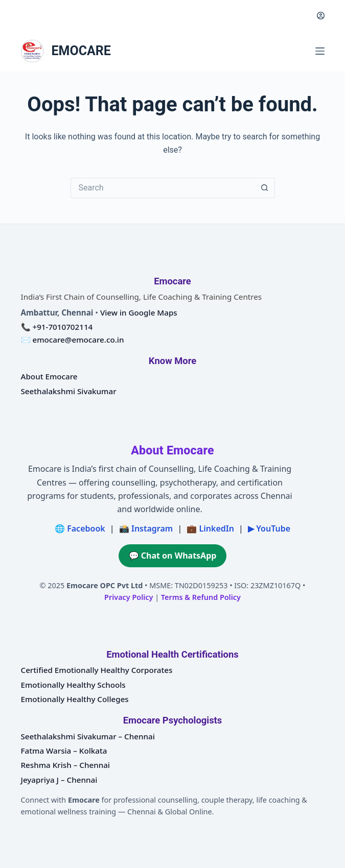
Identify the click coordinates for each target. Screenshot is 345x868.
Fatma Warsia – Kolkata (64, 751)
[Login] (321, 16)
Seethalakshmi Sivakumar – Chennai (88, 736)
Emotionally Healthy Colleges (75, 699)
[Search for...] (163, 188)
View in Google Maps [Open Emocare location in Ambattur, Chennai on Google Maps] (139, 312)
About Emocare (49, 376)
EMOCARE (81, 51)
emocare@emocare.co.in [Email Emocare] (78, 340)
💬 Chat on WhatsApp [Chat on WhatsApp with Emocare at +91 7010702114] (173, 556)
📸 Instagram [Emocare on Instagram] (146, 528)
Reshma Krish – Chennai (65, 765)
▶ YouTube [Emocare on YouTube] (269, 528)
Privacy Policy (129, 597)
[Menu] (320, 51)
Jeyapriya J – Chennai (59, 780)
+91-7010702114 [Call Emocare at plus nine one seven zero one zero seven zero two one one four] (62, 327)
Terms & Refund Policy (201, 597)
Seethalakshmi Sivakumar (69, 391)
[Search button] (265, 188)
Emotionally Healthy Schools (73, 685)
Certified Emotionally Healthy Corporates (97, 670)
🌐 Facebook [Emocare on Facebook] (80, 528)
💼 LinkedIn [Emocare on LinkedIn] (210, 528)
